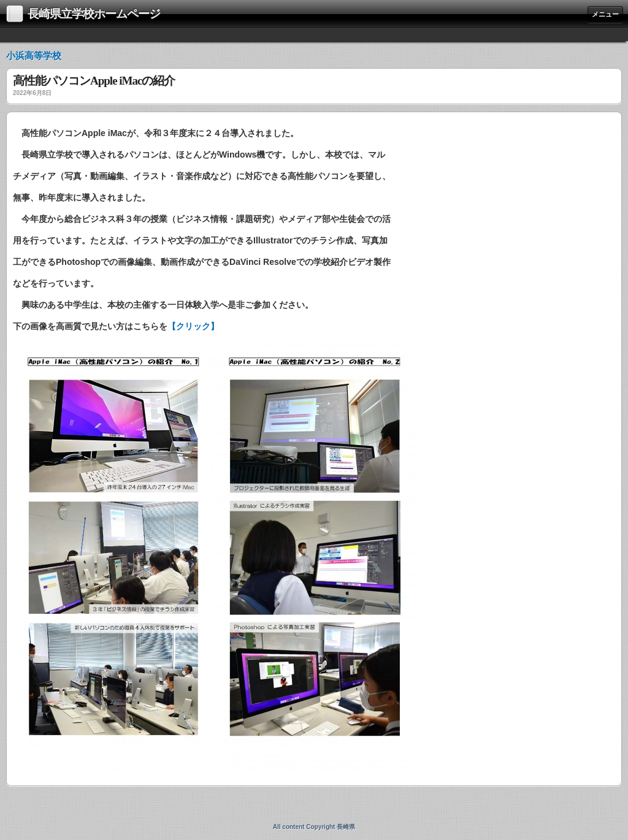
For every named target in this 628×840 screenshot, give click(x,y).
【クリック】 (193, 326)
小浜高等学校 (34, 55)
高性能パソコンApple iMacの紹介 (94, 81)
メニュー (605, 14)
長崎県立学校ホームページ (94, 14)
